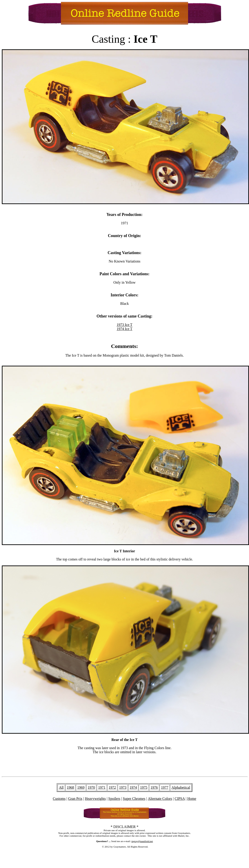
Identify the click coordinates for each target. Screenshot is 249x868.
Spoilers (114, 799)
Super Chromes (134, 799)
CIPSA (180, 799)
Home (192, 799)
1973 (123, 787)
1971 (102, 787)
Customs (59, 799)
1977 (165, 787)
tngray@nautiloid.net (142, 841)
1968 (70, 787)
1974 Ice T (124, 329)
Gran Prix (75, 799)
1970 (91, 787)
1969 (81, 787)
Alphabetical (181, 787)
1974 (133, 787)
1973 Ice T (124, 325)
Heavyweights (95, 799)
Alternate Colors (160, 799)
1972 (112, 787)
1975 (144, 787)
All (61, 787)
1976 (154, 787)
